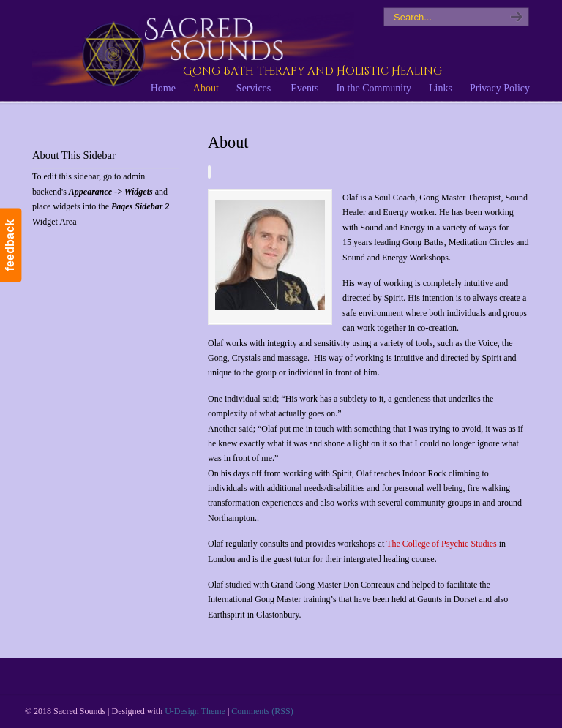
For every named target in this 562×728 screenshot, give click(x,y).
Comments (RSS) (262, 711)
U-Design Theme (195, 711)
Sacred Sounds (193, 50)
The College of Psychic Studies (442, 544)
